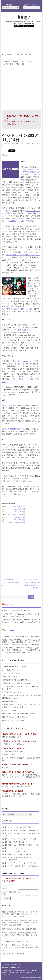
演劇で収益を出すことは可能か (13, 680)
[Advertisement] (21, 41)
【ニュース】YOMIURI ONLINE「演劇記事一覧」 (22, 830)
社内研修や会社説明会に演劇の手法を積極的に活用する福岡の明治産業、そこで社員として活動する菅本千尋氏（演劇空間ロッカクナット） (20, 923)
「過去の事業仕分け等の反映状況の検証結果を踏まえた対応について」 (30, 172)
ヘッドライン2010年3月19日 (15, 509)
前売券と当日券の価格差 (11, 667)
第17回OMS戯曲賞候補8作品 (13, 429)
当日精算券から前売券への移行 (13, 751)
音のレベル (6, 710)
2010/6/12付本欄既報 (12, 338)
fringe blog (9, 604)
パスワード (6, 888)
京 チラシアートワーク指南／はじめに (17, 787)
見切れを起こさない (9, 768)
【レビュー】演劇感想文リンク (16, 851)
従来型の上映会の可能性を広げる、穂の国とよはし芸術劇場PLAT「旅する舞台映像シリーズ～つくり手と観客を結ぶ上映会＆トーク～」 (21, 642)
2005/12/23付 (11, 221)
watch (29, 971)
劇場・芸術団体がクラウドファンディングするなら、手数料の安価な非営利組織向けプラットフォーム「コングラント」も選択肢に (20, 914)
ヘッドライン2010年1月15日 (15, 520)
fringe (24, 17)
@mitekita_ (28, 481)
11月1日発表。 (27, 330)
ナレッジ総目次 (8, 670)
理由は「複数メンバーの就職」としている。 (23, 255)
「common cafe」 (26, 361)
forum (34, 971)
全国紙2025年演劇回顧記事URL (13, 636)
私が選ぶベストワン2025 (11, 611)
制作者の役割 (7, 701)
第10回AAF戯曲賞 (9, 405)
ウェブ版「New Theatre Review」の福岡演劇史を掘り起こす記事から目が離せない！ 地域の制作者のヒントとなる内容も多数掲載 (21, 650)
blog (25, 971)
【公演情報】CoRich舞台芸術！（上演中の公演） (22, 845)
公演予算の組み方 (8, 692)
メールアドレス (8, 885)
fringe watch (9, 630)
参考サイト (6, 973)
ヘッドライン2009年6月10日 (15, 523)
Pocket (5, 155)
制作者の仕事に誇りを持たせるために (16, 714)
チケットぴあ (14, 447)
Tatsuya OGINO (9, 143)
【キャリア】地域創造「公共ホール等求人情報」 (22, 866)
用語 (21, 971)
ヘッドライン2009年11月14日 (15, 517)
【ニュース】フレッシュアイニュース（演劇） (21, 839)
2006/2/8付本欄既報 (25, 221)
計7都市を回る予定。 (12, 345)
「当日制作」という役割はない (13, 683)
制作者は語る (14, 973)
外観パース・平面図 (25, 379)
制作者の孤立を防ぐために (12, 737)
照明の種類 (6, 677)
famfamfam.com (16, 964)
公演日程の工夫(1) (9, 755)
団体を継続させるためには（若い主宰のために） (20, 929)
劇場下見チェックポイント (12, 717)
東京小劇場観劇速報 (26, 973)
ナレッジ (5, 971)
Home (15, 61)
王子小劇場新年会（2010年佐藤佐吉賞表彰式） (10, 582)
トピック (11, 971)
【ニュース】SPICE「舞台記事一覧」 (18, 827)
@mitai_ (7, 481)
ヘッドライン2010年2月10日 (15, 514)
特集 (17, 971)
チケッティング (8, 673)
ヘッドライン (25, 61)
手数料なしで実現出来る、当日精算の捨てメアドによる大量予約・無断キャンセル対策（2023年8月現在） (20, 948)
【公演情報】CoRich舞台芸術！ (16, 842)
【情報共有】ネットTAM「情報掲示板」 (19, 854)
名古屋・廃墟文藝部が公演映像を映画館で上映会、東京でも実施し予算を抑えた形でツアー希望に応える (20, 935)
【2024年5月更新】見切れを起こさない (16, 941)
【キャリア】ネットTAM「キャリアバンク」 (20, 863)
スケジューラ (6, 975)
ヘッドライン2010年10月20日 (15, 506)
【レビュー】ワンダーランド (15, 848)
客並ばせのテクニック (10, 720)
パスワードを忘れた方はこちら (29, 895)
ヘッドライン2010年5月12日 (15, 512)
